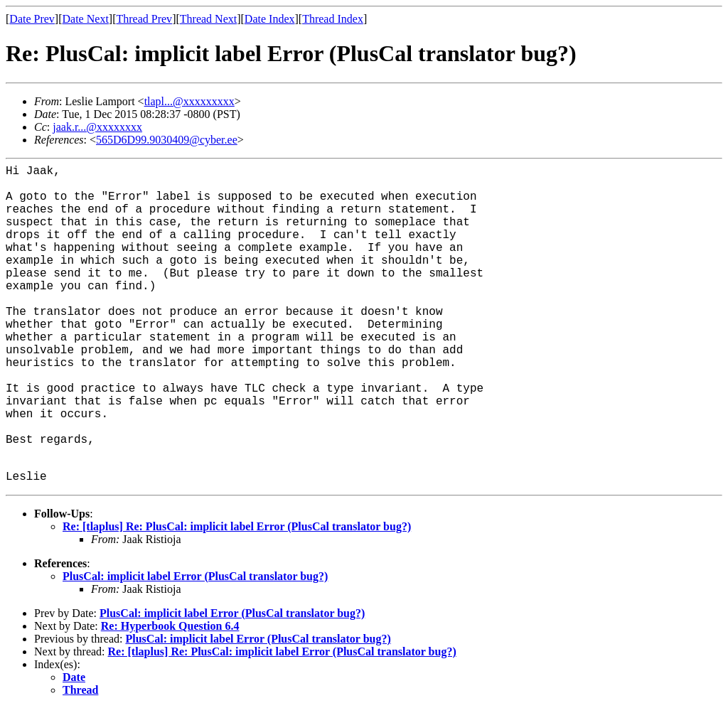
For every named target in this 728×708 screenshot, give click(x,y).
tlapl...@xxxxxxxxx (189, 101)
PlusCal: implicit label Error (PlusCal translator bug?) (195, 576)
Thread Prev (144, 19)
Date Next (86, 19)
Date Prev (32, 19)
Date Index (270, 19)
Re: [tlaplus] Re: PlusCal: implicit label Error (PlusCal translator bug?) (237, 526)
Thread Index (333, 19)
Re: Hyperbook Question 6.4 (170, 626)
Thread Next (208, 19)
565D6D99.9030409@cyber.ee (167, 140)
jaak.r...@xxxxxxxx (97, 127)
